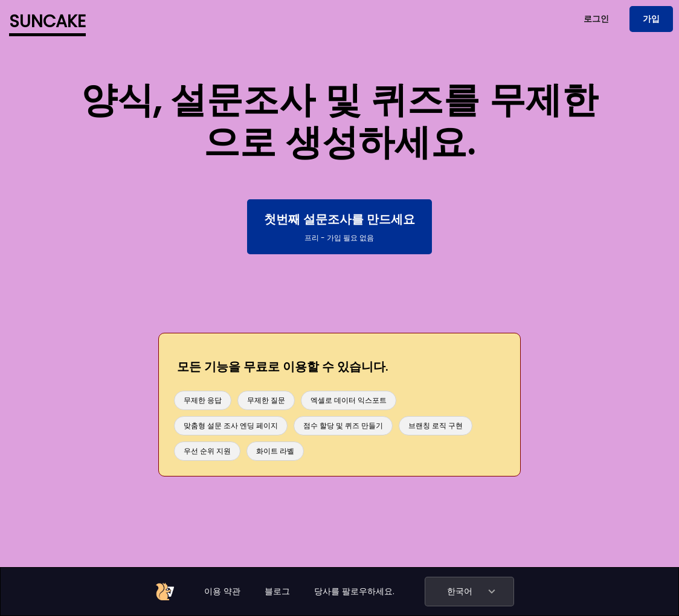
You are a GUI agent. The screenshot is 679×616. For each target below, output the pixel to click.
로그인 (596, 19)
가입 (651, 19)
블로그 (277, 591)
